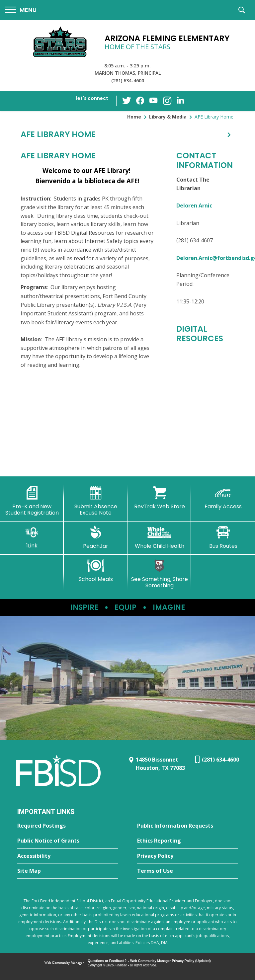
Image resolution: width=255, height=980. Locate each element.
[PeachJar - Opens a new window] (96, 537)
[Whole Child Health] (159, 537)
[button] (21, 10)
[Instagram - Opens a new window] (167, 101)
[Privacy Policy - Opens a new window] (187, 856)
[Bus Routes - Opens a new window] (223, 537)
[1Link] (32, 537)
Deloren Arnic (194, 205)
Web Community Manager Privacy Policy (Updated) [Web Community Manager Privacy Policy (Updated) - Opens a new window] (170, 961)
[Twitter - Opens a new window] (127, 101)
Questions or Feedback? (107, 961)
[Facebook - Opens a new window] (140, 101)
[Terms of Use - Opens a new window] (187, 871)
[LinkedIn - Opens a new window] (180, 100)
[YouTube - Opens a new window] (154, 101)
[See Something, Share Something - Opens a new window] (159, 574)
